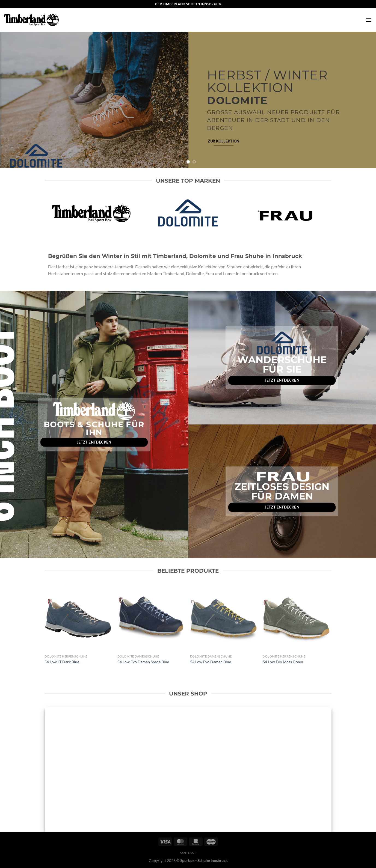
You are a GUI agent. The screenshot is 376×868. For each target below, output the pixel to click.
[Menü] (369, 20)
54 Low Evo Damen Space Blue (143, 662)
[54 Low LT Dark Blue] (78, 618)
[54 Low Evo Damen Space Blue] (151, 618)
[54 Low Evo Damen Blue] (224, 618)
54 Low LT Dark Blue (62, 662)
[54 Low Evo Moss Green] (296, 618)
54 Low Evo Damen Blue (211, 662)
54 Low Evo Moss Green (283, 662)
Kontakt (188, 853)
